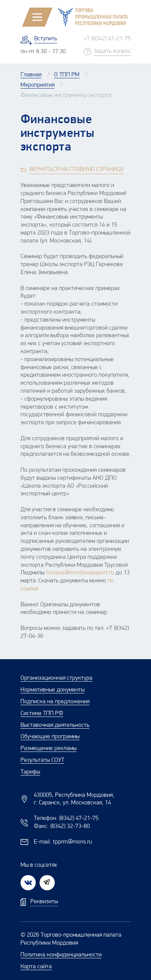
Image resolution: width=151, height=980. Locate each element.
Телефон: (66, 818)
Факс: (62, 826)
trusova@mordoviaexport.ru (80, 573)
